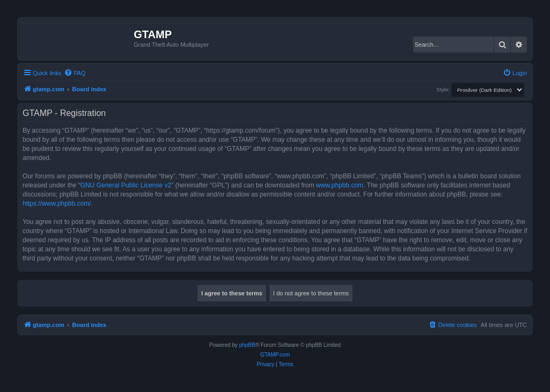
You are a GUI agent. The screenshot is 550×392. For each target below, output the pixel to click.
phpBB (247, 345)
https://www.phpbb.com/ (57, 204)
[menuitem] (75, 73)
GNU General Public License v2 (125, 185)
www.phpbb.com (339, 185)
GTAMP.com (275, 355)
